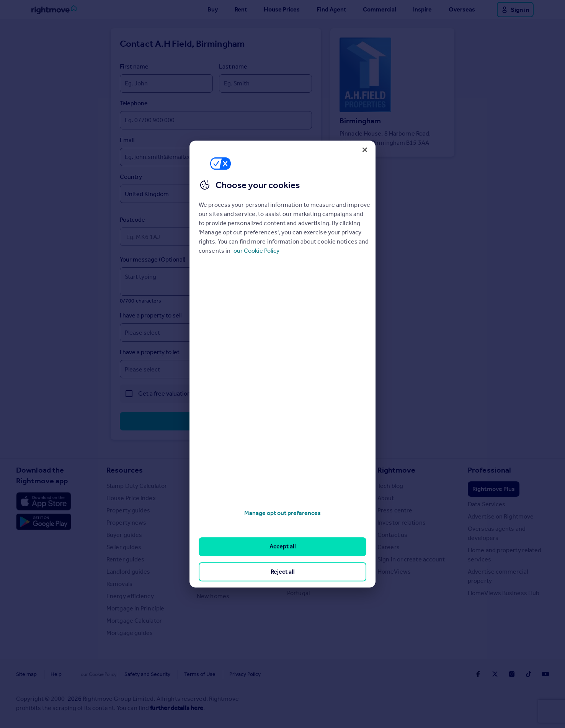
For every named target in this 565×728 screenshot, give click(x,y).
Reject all (283, 572)
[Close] (365, 150)
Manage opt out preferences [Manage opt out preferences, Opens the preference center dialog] (282, 513)
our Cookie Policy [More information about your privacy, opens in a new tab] (256, 251)
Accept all (283, 547)
